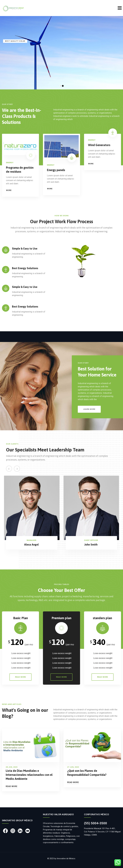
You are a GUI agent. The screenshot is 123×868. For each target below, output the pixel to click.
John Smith (91, 545)
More (9, 190)
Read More (12, 786)
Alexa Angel (31, 545)
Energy (10, 163)
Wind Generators (99, 145)
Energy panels (56, 170)
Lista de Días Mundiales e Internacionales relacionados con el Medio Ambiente (29, 775)
